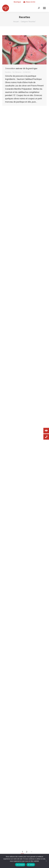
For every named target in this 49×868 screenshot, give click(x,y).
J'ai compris (20, 865)
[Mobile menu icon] (44, 8)
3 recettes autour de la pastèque (21, 68)
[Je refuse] (46, 861)
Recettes (8, 72)
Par (17, 72)
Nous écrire (29, 2)
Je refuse (31, 865)
